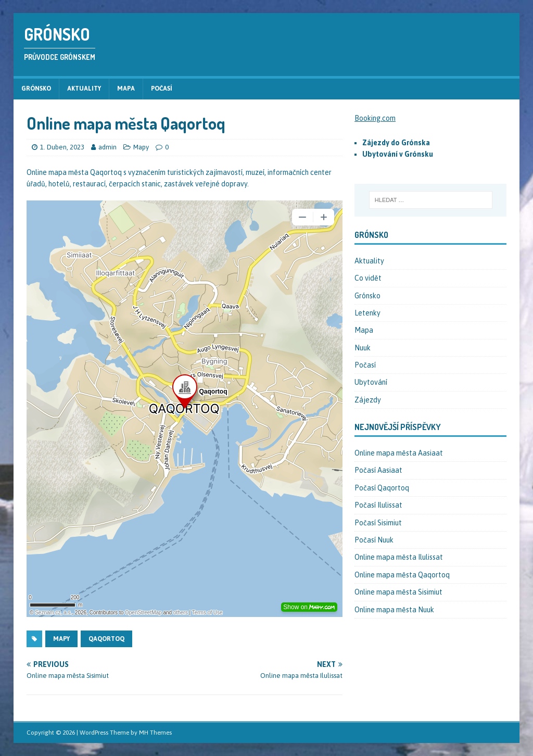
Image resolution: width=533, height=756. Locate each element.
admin (107, 147)
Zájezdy (368, 400)
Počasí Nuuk (374, 540)
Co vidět (368, 278)
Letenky (367, 313)
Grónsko (36, 89)
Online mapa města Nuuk (394, 610)
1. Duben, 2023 (62, 147)
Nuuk (363, 348)
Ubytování (371, 382)
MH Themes (155, 733)
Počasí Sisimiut (378, 523)
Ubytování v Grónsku (398, 154)
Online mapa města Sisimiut (398, 592)
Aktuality (84, 89)
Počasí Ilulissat (378, 505)
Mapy (141, 147)
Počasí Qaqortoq (382, 488)
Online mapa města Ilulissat (399, 557)
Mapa (126, 89)
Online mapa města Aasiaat (399, 453)
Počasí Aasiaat (378, 470)
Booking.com (375, 118)
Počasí (162, 89)
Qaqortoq (106, 639)
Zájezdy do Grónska (396, 143)
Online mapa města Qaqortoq (402, 575)
